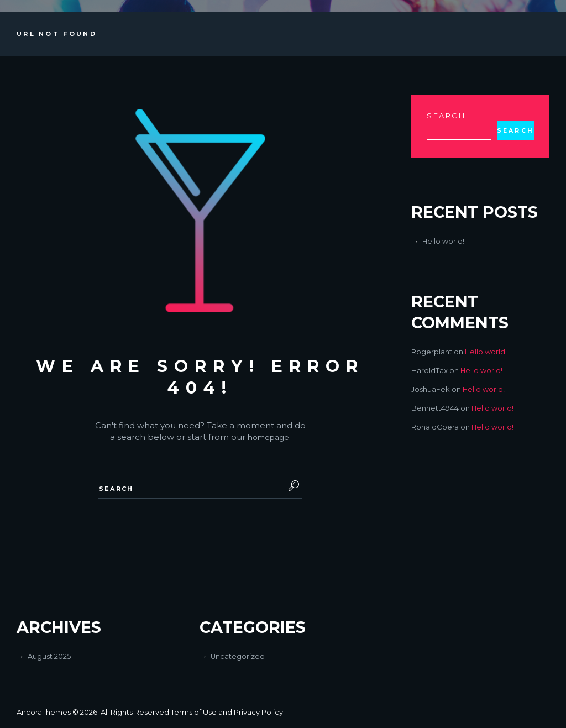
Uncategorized (238, 657)
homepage (268, 437)
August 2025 (49, 657)
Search (446, 116)
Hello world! (444, 242)
